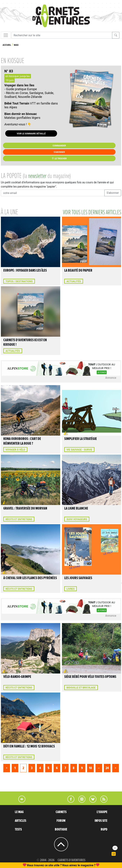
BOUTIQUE (61, 829)
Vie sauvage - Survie (79, 450)
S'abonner (59, 152)
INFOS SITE (101, 821)
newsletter (37, 176)
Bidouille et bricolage (81, 688)
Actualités (74, 281)
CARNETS (61, 812)
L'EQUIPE (102, 812)
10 (90, 768)
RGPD (104, 829)
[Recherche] (62, 35)
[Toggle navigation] (6, 35)
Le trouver (59, 159)
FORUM (61, 821)
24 (107, 768)
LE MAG (19, 812)
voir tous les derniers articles (92, 212)
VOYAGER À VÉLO (15, 450)
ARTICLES (21, 821)
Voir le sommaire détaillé (31, 134)
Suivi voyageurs (77, 519)
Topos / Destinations (19, 281)
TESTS (18, 829)
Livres (71, 589)
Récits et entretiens (19, 519)
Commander (59, 146)
